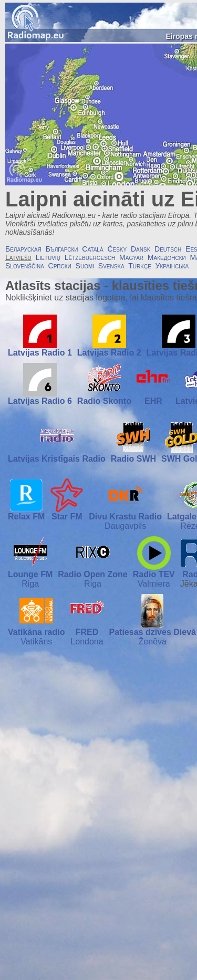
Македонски (167, 257)
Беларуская (23, 249)
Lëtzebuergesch (90, 257)
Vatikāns (36, 642)
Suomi (85, 266)
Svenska (111, 266)
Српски (60, 266)
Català (92, 249)
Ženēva (153, 642)
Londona (87, 642)
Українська (172, 266)
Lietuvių (48, 257)
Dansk (141, 249)
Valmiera (154, 584)
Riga (30, 584)
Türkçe (140, 266)
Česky (117, 249)
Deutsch (168, 249)
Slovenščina (25, 266)
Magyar (131, 257)
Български (62, 249)
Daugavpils (125, 526)
